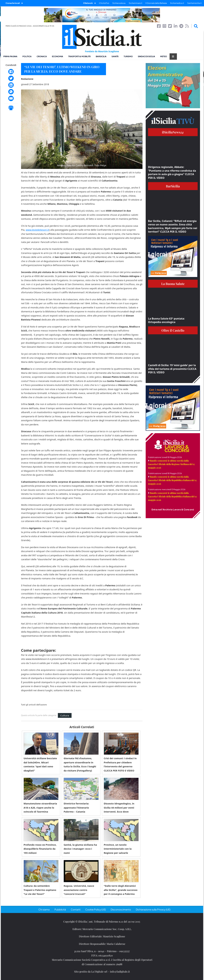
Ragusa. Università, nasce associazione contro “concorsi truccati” (79, 890)
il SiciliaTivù (104, 3)
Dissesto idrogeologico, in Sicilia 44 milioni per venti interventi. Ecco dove (119, 808)
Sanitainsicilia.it (194, 3)
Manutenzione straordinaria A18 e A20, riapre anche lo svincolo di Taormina (40, 808)
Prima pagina (10, 56)
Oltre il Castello (173, 330)
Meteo (164, 56)
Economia (58, 56)
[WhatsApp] (11, 92)
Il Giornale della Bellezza (156, 3)
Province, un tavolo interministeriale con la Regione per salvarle (118, 849)
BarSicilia (101, 56)
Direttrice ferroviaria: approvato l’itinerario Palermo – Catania (76, 808)
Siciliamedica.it (177, 3)
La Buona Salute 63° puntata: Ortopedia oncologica (166, 320)
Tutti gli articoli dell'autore (34, 705)
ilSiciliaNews (173, 132)
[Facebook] (11, 72)
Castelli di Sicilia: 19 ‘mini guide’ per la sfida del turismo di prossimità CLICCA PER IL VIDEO (172, 369)
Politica (27, 56)
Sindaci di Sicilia (146, 56)
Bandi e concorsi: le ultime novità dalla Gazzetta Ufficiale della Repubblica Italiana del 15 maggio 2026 (172, 480)
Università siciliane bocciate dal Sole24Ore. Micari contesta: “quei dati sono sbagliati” (40, 764)
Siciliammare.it (136, 3)
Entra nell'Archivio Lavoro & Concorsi (173, 509)
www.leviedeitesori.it (37, 230)
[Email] (11, 98)
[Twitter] (11, 78)
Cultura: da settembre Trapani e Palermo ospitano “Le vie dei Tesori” (40, 890)
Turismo (128, 56)
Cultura (65, 715)
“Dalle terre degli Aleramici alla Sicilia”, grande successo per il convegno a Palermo (121, 890)
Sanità (115, 56)
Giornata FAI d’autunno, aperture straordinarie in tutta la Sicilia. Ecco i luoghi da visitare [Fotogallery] (80, 764)
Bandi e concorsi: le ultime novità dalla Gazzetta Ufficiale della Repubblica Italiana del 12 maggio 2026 (172, 496)
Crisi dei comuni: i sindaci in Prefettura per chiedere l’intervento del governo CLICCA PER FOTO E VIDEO (120, 764)
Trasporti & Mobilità (79, 56)
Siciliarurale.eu (119, 3)
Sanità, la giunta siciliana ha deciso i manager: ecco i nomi (80, 849)
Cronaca (42, 56)
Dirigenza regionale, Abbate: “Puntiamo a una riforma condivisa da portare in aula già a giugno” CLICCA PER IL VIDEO (172, 172)
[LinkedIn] (11, 85)
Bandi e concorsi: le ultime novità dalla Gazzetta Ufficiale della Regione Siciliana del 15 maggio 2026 (171, 464)
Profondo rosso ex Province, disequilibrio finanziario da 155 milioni (40, 849)
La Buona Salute (173, 284)
